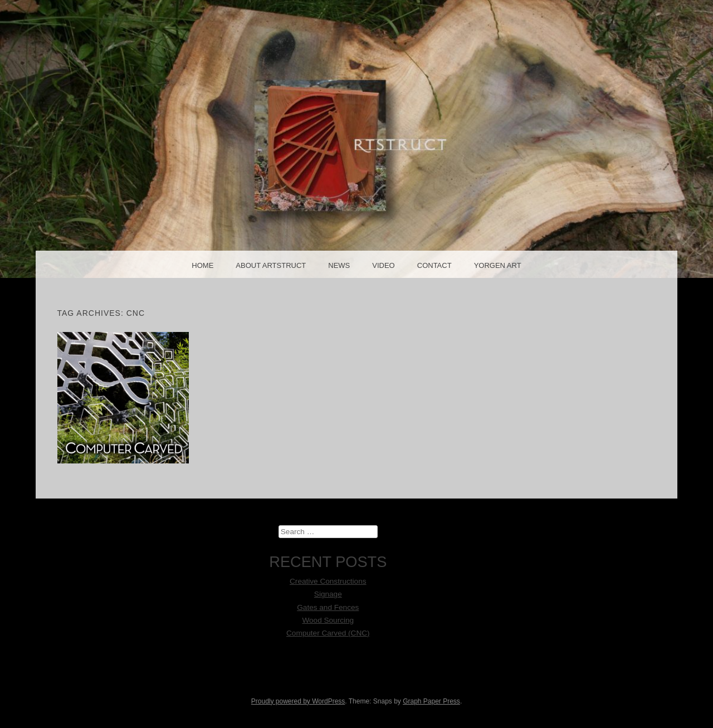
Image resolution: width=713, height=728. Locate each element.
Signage (328, 594)
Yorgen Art (498, 265)
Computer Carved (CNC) (328, 633)
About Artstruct (271, 265)
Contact (434, 265)
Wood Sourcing (328, 620)
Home (202, 265)
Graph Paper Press (431, 701)
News (339, 265)
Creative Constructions (328, 581)
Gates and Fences (328, 607)
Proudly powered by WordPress (298, 701)
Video (383, 265)
